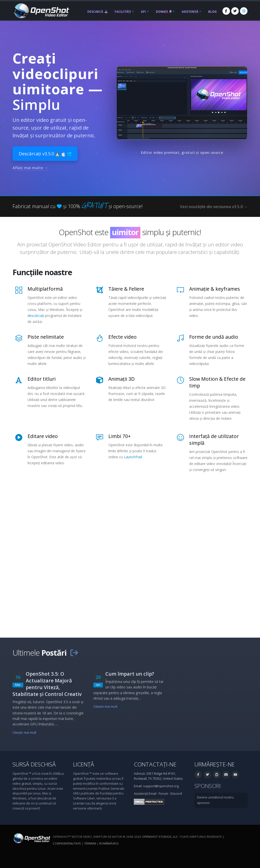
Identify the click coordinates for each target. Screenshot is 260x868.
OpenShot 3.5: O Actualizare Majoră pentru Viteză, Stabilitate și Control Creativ (47, 684)
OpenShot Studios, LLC (160, 837)
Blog (212, 12)
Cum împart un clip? (130, 674)
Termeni (90, 843)
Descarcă (97, 12)
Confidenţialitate (67, 843)
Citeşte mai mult (25, 733)
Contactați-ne (155, 764)
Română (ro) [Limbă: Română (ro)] (109, 843)
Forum (163, 794)
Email (153, 794)
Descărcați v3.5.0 (45, 154)
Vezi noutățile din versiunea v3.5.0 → (214, 207)
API (143, 12)
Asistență (190, 12)
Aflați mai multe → (30, 168)
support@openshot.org (161, 786)
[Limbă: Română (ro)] (244, 11)
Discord (176, 794)
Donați (164, 12)
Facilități (123, 12)
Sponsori (208, 786)
